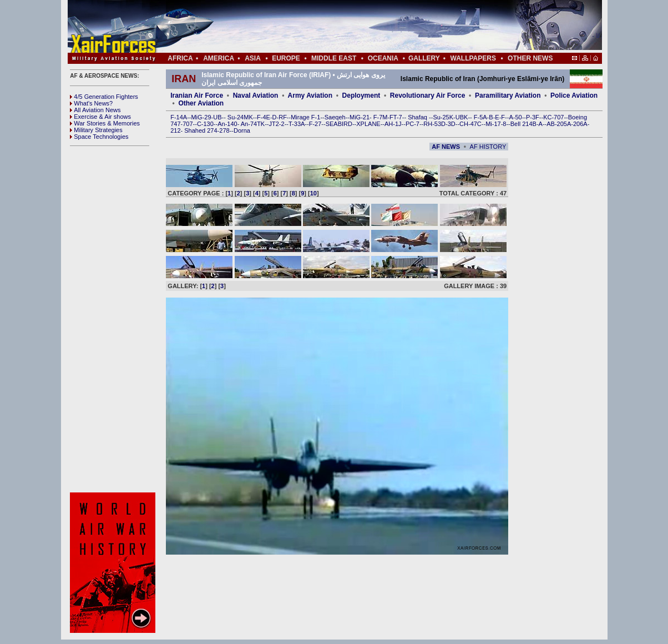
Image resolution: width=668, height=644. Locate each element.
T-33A (297, 124)
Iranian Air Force (197, 95)
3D (452, 124)
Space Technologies (99, 137)
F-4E (264, 117)
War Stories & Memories (105, 123)
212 (175, 130)
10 (313, 193)
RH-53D (434, 124)
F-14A (179, 117)
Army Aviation (310, 95)
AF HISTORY (488, 147)
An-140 (227, 124)
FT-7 (396, 117)
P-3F (533, 117)
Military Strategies (96, 130)
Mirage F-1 (305, 117)
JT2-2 (277, 124)
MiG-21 (360, 117)
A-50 (515, 117)
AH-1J (393, 124)
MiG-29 (201, 117)
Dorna (242, 130)
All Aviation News (95, 110)
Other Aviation (201, 103)
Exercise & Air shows (100, 117)
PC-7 (413, 124)
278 (224, 130)
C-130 (205, 124)
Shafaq (418, 117)
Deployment (361, 95)
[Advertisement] (368, 27)
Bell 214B (523, 124)
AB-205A (559, 124)
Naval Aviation (256, 95)
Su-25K (443, 117)
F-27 (315, 124)
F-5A (480, 117)
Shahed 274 (201, 130)
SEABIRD (339, 124)
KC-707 (553, 117)
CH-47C (470, 124)
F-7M (381, 117)
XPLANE (368, 124)
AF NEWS (446, 147)
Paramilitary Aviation (508, 95)
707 (188, 124)
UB (217, 117)
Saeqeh (335, 117)
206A (580, 124)
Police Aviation (574, 95)
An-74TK (253, 124)
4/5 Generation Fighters (105, 97)
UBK (462, 117)
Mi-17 (493, 124)
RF (283, 117)
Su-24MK (240, 117)
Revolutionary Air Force (428, 95)
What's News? (91, 103)
